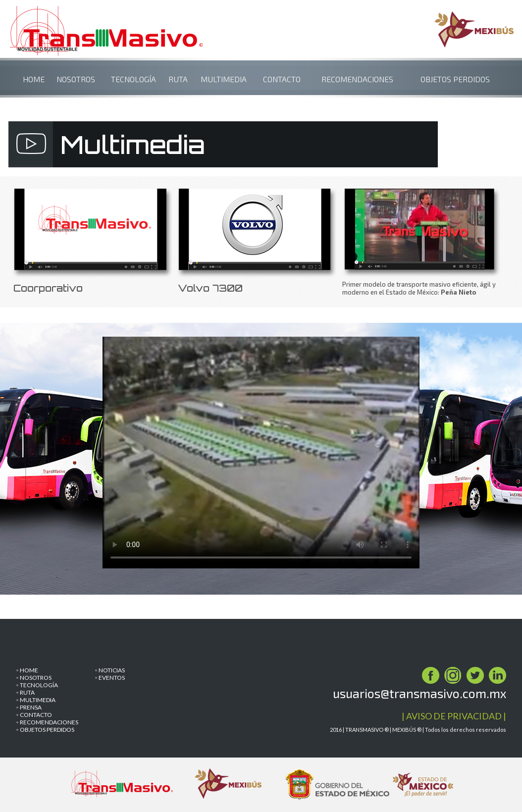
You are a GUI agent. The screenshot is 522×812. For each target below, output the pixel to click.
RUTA (178, 79)
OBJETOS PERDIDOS (455, 79)
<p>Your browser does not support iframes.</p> (261, 457)
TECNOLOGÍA (133, 79)
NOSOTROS (76, 79)
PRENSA (31, 707)
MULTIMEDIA (224, 79)
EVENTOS (112, 678)
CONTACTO (282, 79)
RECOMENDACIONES (357, 79)
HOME (34, 79)
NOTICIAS (112, 670)
